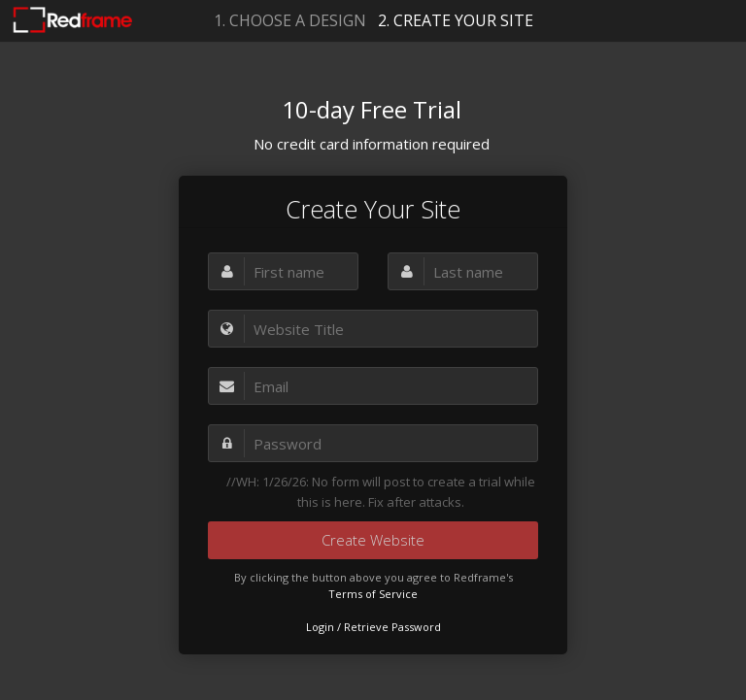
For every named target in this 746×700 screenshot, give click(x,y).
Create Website (373, 540)
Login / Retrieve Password (373, 627)
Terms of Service (373, 594)
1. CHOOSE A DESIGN (290, 20)
